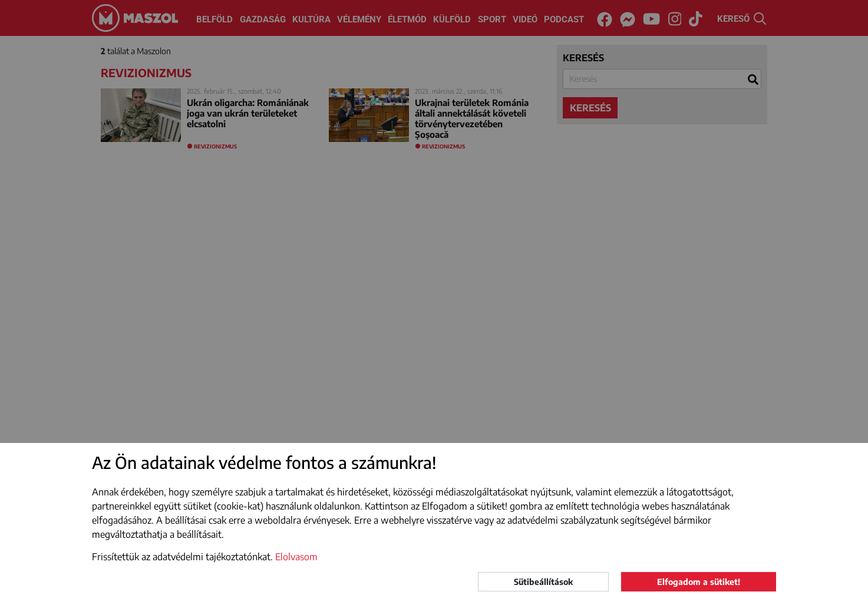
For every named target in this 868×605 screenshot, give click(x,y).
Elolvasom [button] (296, 557)
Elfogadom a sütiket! (699, 582)
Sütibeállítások (543, 582)
